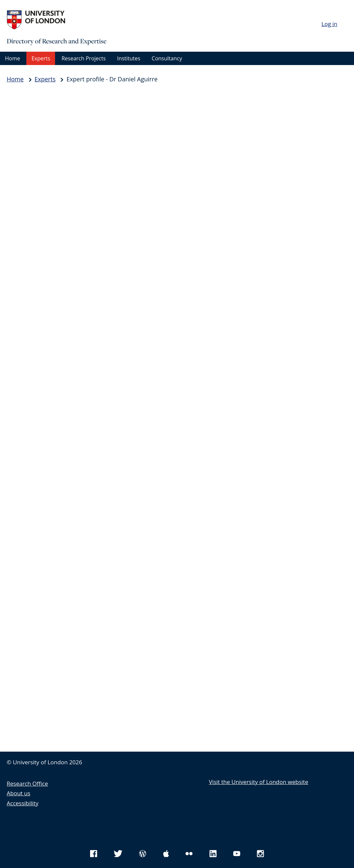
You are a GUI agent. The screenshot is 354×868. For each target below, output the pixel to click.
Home (13, 58)
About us (19, 793)
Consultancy (167, 58)
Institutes (129, 58)
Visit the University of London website (259, 782)
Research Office (27, 783)
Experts (41, 58)
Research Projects (83, 58)
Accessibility (23, 803)
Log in (329, 24)
